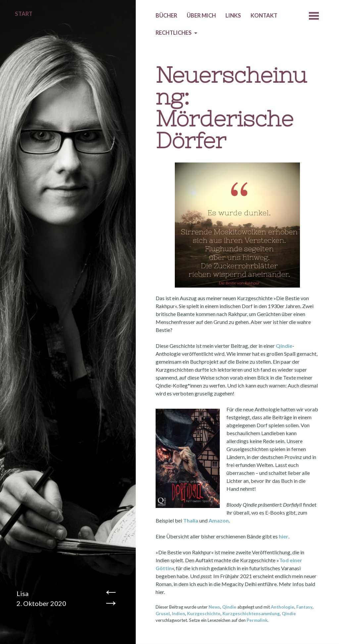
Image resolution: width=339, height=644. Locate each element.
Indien (178, 614)
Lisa (23, 593)
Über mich (201, 16)
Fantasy (304, 607)
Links (233, 16)
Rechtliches (174, 33)
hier (284, 536)
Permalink (257, 620)
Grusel (163, 614)
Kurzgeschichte (204, 614)
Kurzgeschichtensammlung (251, 614)
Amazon (219, 520)
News (214, 607)
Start (24, 14)
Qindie (284, 346)
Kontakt (264, 16)
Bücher (166, 16)
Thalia (191, 520)
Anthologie (283, 607)
